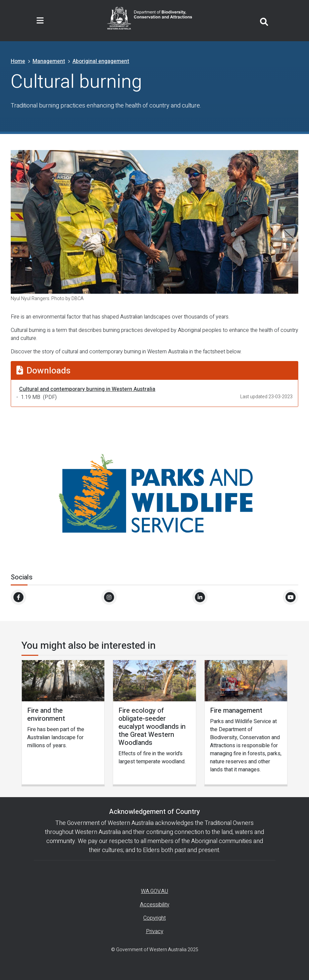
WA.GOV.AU (154, 891)
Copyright (154, 918)
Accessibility (155, 905)
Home (18, 61)
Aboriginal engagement (101, 61)
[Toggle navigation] (40, 21)
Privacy (155, 931)
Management (49, 61)
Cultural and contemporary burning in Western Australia (87, 389)
